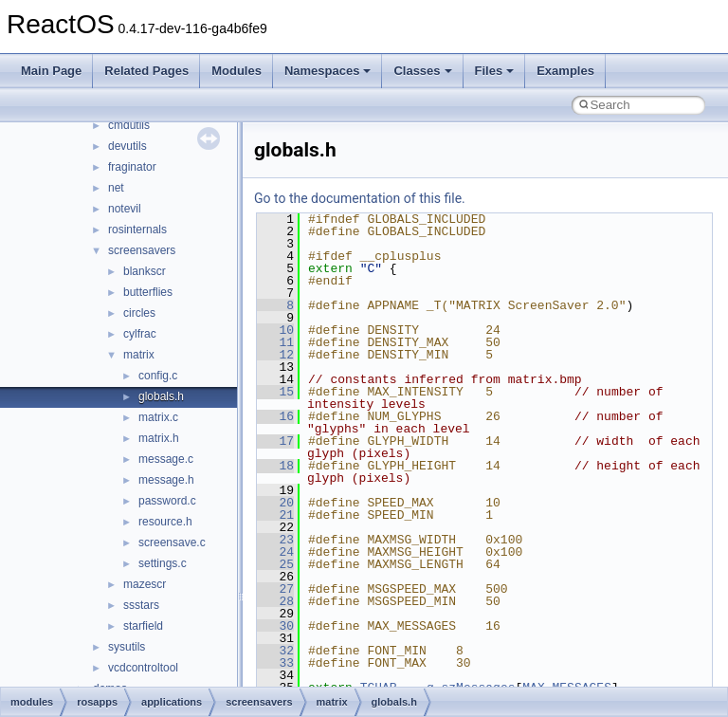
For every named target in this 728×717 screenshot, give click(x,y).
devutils (127, 146)
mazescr (145, 584)
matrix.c (158, 417)
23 (275, 540)
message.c (166, 459)
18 (275, 466)
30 (275, 626)
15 (275, 392)
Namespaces (328, 71)
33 (275, 663)
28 (275, 601)
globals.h (161, 396)
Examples (565, 71)
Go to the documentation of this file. (360, 198)
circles (139, 313)
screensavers (142, 250)
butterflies (148, 292)
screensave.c (172, 542)
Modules (237, 71)
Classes (422, 71)
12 (275, 355)
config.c (158, 376)
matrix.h (159, 438)
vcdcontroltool (143, 668)
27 (275, 589)
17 (275, 441)
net (116, 188)
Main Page (51, 71)
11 (275, 342)
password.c (167, 501)
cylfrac (140, 334)
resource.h (165, 522)
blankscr (145, 271)
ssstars (141, 605)
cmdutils (129, 125)
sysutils (127, 647)
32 (275, 651)
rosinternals (137, 230)
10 (275, 330)
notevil (125, 209)
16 (275, 416)
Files (495, 71)
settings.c (163, 563)
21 (275, 515)
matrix (139, 355)
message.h (166, 480)
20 (275, 503)
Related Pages (146, 71)
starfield (143, 626)
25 (275, 564)
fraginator (132, 167)
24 (275, 552)
